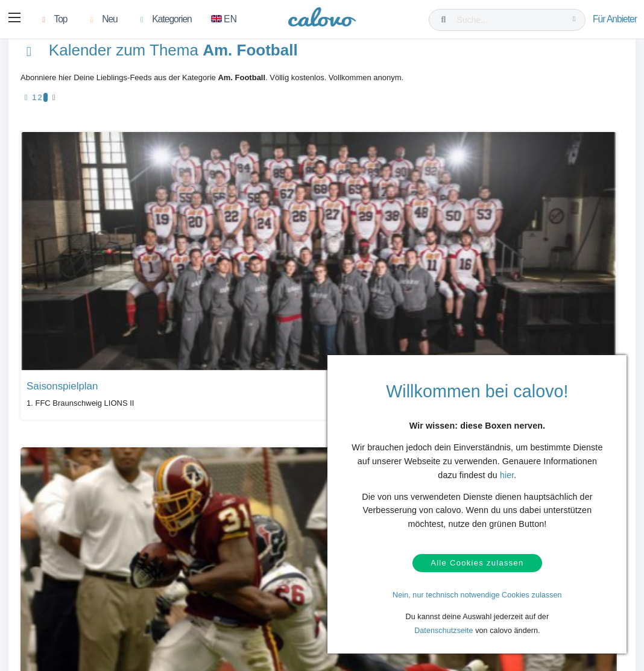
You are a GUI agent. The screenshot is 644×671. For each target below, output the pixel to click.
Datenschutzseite (444, 631)
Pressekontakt (261, 600)
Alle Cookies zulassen (477, 561)
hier (507, 470)
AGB (53, 619)
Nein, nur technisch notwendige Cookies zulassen (477, 595)
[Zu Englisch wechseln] (227, 20)
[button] (16, 20)
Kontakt (58, 582)
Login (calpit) (163, 582)
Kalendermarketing (172, 563)
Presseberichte (263, 563)
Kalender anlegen (170, 600)
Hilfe (53, 563)
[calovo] (322, 21)
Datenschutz (66, 600)
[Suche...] (510, 20)
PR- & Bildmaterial (268, 582)
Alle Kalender (56, 471)
